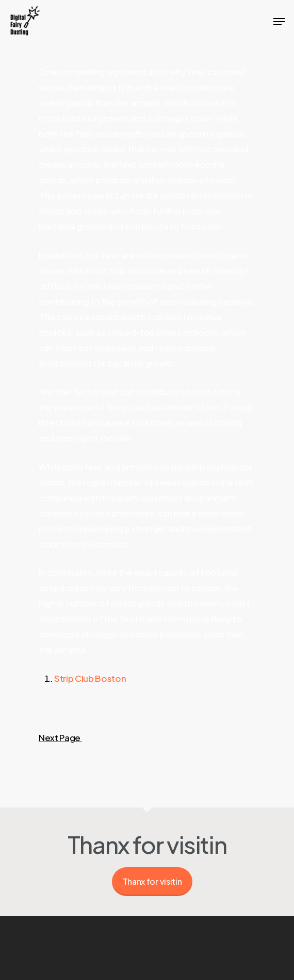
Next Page (60, 737)
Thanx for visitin (152, 881)
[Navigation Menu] (279, 22)
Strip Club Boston (90, 678)
